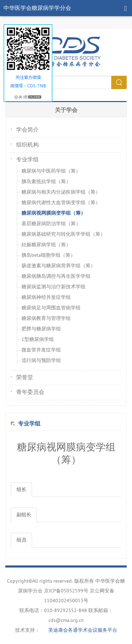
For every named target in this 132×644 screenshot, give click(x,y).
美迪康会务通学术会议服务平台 (83, 630)
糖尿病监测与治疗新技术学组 (54, 287)
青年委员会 (30, 392)
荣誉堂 (25, 377)
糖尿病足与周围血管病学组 (51, 308)
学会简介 (27, 130)
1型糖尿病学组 (38, 339)
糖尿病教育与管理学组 (46, 318)
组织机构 (27, 145)
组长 (21, 489)
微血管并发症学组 (41, 350)
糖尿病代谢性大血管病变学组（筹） (61, 203)
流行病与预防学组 (41, 360)
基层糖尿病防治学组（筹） (51, 224)
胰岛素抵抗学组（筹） (46, 182)
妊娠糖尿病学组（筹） (46, 245)
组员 (21, 540)
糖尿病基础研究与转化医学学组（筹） (63, 234)
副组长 (24, 515)
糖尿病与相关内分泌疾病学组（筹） (61, 192)
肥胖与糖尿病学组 (41, 329)
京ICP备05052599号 (66, 591)
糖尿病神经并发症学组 (46, 297)
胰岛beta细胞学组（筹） (48, 255)
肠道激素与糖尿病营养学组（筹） (58, 266)
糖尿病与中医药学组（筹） (51, 171)
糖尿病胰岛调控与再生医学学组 (56, 276)
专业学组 (27, 160)
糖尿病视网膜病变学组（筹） (54, 213)
